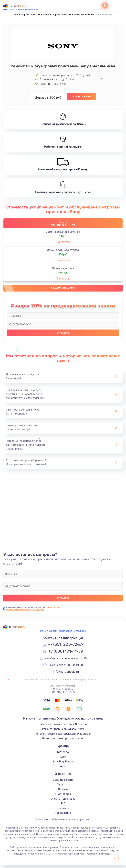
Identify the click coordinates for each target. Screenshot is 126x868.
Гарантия (63, 787)
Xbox (63, 759)
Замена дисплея (63, 269)
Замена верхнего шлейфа (63, 233)
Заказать (63, 243)
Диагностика (63, 797)
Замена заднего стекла (63, 251)
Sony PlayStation (63, 764)
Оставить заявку (82, 97)
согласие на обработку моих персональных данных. (32, 611)
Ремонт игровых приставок (28, 14)
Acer (63, 769)
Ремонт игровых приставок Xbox (63, 732)
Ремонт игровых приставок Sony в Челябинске (69, 14)
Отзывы (63, 792)
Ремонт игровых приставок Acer (63, 741)
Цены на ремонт (63, 782)
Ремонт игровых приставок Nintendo (63, 727)
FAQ (63, 806)
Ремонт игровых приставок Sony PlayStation (63, 736)
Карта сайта (63, 815)
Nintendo (63, 755)
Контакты (63, 811)
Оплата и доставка (63, 801)
